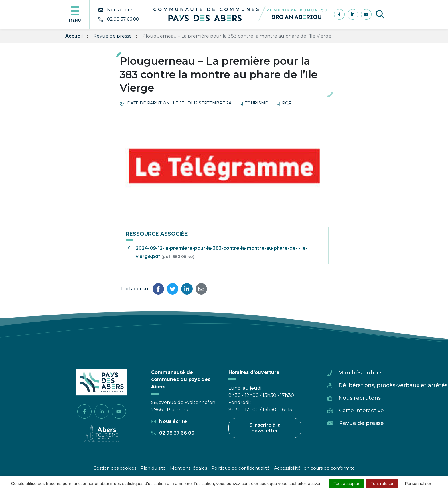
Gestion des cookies (115, 468)
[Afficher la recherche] (380, 14)
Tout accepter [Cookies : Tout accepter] (346, 483)
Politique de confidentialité (240, 468)
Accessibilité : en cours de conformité (314, 468)
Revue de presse (361, 423)
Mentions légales (189, 468)
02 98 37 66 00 (173, 433)
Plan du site (153, 468)
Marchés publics (360, 373)
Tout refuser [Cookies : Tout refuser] (382, 483)
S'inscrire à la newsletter (265, 428)
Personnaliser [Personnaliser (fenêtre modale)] (418, 483)
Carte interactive (361, 411)
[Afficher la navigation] (75, 14)
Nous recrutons (360, 398)
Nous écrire (169, 421)
